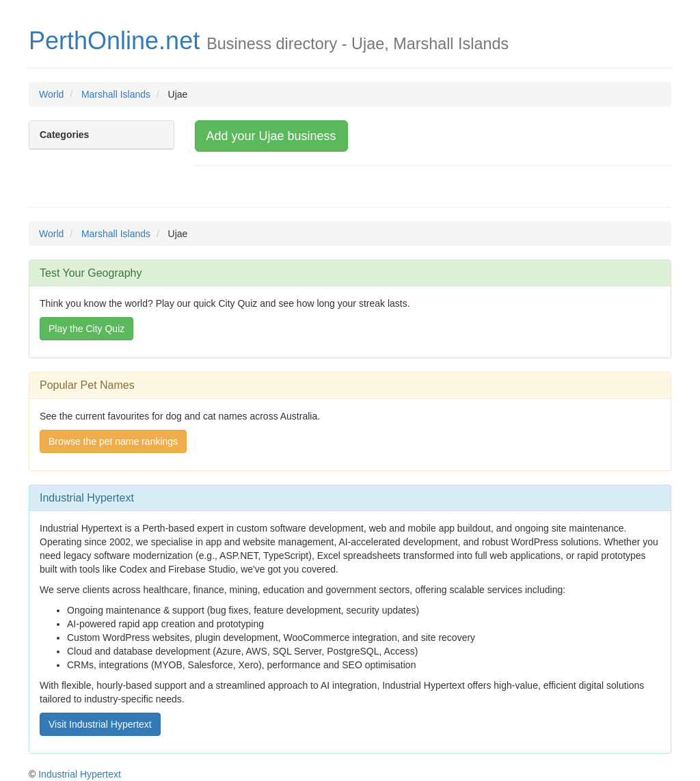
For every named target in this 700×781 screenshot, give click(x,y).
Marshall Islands (116, 94)
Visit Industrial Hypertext (100, 724)
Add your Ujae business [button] (271, 136)
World (51, 94)
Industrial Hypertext (80, 774)
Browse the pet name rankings (113, 441)
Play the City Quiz (86, 329)
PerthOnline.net (114, 41)
